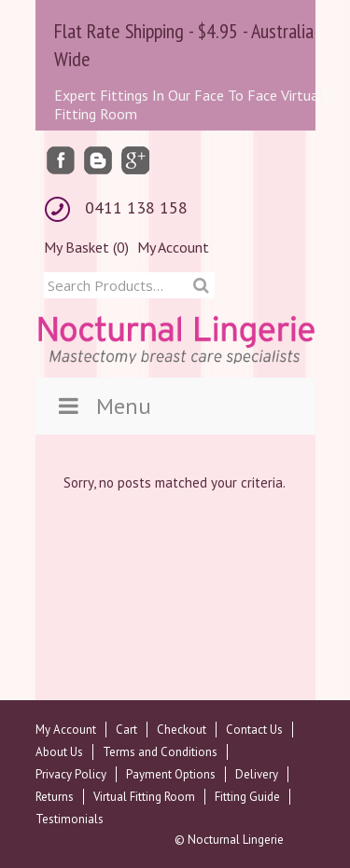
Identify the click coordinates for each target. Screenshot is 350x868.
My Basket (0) (86, 247)
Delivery (257, 774)
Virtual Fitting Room (144, 797)
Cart (126, 730)
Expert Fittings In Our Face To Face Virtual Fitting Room (189, 104)
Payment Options (171, 774)
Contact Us (254, 730)
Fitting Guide (247, 797)
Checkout (182, 730)
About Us (59, 752)
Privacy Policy (71, 774)
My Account (173, 247)
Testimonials (70, 819)
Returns (55, 797)
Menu (103, 406)
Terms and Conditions (160, 752)
